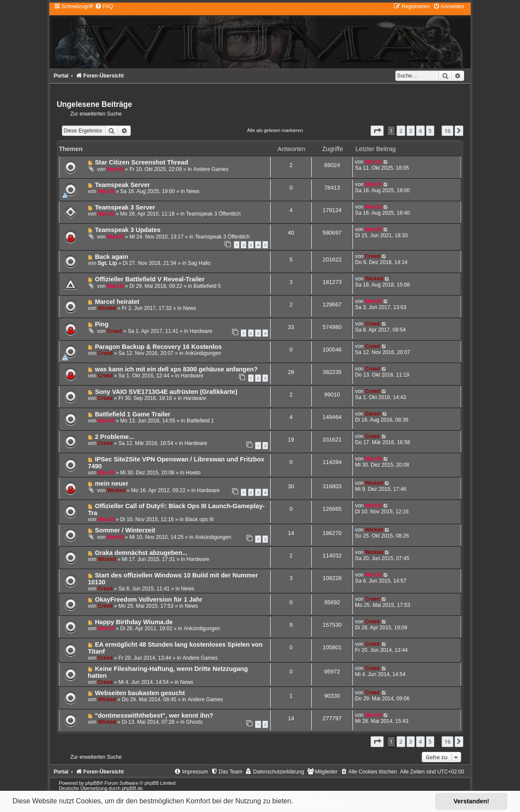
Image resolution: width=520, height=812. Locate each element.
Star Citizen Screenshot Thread (141, 162)
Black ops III (200, 519)
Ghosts (194, 722)
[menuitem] (104, 6)
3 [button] (411, 131)
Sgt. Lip (107, 263)
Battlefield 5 (207, 286)
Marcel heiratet (117, 302)
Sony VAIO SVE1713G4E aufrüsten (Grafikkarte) (166, 392)
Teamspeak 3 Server (125, 207)
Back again (111, 257)
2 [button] (401, 131)
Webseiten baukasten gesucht (140, 693)
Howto (193, 473)
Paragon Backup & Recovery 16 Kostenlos (158, 347)
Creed (372, 256)
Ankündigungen (203, 353)
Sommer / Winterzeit (125, 530)
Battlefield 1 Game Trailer (132, 414)
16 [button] (447, 131)
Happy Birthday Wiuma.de (134, 622)
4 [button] (420, 131)
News (193, 191)
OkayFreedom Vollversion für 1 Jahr (149, 599)
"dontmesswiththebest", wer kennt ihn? (154, 715)
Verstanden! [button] (472, 801)
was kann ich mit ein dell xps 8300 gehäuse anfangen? (176, 369)
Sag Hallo (199, 263)
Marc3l (115, 169)
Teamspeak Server (122, 185)
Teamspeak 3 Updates (128, 230)
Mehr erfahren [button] (318, 801)
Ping (102, 324)
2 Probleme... (114, 437)
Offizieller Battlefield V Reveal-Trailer (150, 279)
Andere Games (211, 169)
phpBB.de (132, 788)
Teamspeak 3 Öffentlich (213, 214)
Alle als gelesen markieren (275, 130)
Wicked (374, 279)
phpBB (92, 783)
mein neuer (111, 483)
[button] (377, 131)
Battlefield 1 (200, 421)
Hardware (201, 331)
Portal (61, 76)
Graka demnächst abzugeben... (141, 553)
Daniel (373, 414)
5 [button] (430, 131)
